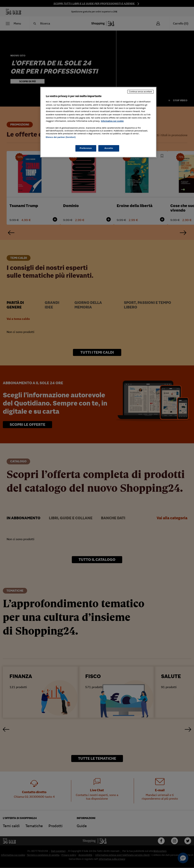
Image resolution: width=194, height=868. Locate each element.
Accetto (109, 148)
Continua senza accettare (141, 92)
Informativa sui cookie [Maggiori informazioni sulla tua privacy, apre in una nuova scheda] (112, 121)
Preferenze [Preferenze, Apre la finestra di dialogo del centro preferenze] (86, 148)
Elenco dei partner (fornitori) (61, 137)
